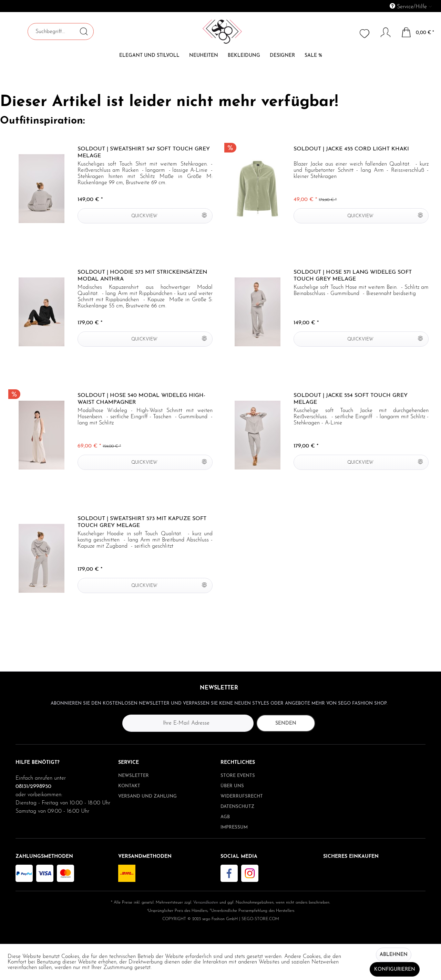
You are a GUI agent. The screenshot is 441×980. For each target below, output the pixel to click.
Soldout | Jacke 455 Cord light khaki (351, 149)
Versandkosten (206, 903)
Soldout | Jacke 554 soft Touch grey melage (351, 399)
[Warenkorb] (418, 32)
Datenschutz (237, 807)
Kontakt (129, 786)
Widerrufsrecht (242, 796)
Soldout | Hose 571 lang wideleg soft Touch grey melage (353, 276)
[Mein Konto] (382, 32)
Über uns (232, 786)
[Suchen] (84, 31)
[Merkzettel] (365, 33)
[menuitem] (379, 6)
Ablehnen (394, 955)
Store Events (238, 776)
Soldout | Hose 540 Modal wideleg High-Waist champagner (141, 399)
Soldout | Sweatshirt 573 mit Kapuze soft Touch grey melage (142, 522)
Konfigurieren (395, 970)
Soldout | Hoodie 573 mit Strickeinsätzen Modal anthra (142, 276)
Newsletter (134, 776)
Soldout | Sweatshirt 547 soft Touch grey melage (144, 152)
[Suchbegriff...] (61, 31)
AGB (225, 817)
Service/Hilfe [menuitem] (409, 6)
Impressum (234, 827)
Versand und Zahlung (147, 796)
